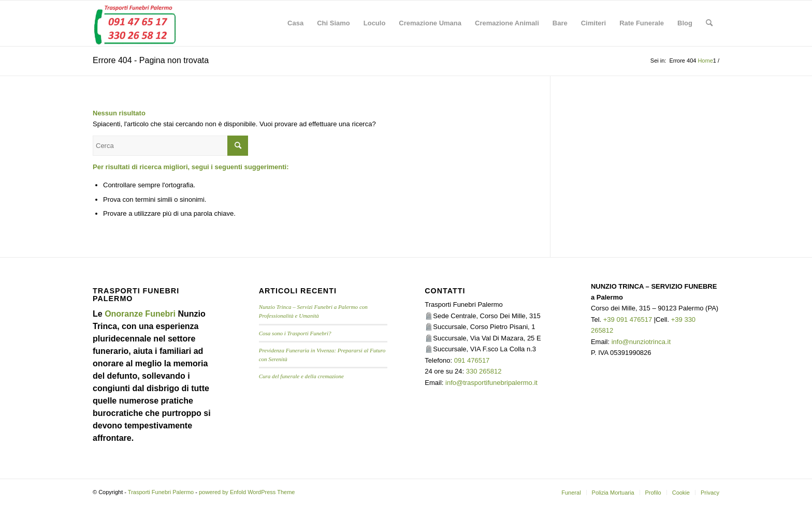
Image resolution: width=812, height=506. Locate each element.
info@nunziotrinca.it (641, 342)
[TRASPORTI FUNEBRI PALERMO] (135, 23)
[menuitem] (295, 23)
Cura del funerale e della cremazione (301, 376)
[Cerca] (709, 23)
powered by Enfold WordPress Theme (247, 492)
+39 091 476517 (628, 319)
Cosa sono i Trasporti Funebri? (295, 333)
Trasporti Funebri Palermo (161, 492)
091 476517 (472, 360)
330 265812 (484, 371)
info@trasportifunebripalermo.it (491, 383)
